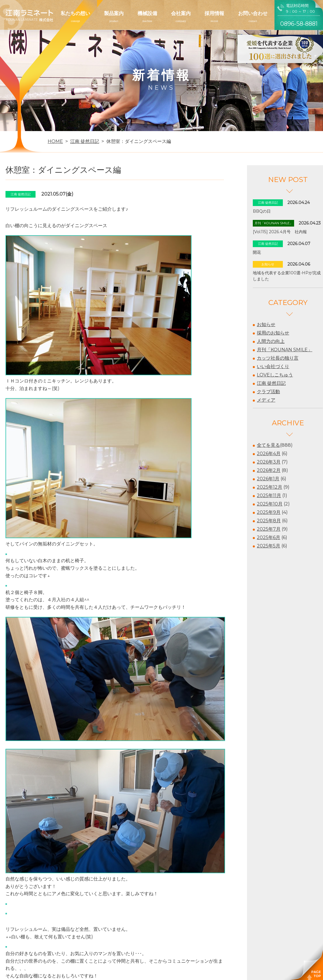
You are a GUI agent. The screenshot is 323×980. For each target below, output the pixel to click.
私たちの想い (75, 13)
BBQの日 (262, 211)
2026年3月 (269, 462)
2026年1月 (268, 479)
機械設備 (147, 13)
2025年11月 (269, 495)
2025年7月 (269, 529)
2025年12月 (270, 487)
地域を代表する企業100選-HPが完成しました (287, 276)
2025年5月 (269, 546)
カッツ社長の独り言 (278, 358)
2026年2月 (269, 470)
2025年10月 (270, 504)
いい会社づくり (273, 366)
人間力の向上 (271, 341)
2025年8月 (269, 521)
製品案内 (114, 13)
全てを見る (268, 445)
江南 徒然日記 (271, 383)
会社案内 (181, 13)
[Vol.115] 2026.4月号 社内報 (280, 232)
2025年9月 (269, 512)
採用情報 (214, 13)
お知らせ (266, 324)
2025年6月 (269, 537)
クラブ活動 (268, 392)
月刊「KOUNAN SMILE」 (285, 350)
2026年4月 (269, 454)
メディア (266, 400)
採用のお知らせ (273, 333)
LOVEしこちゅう (275, 375)
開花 (257, 252)
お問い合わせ (253, 13)
